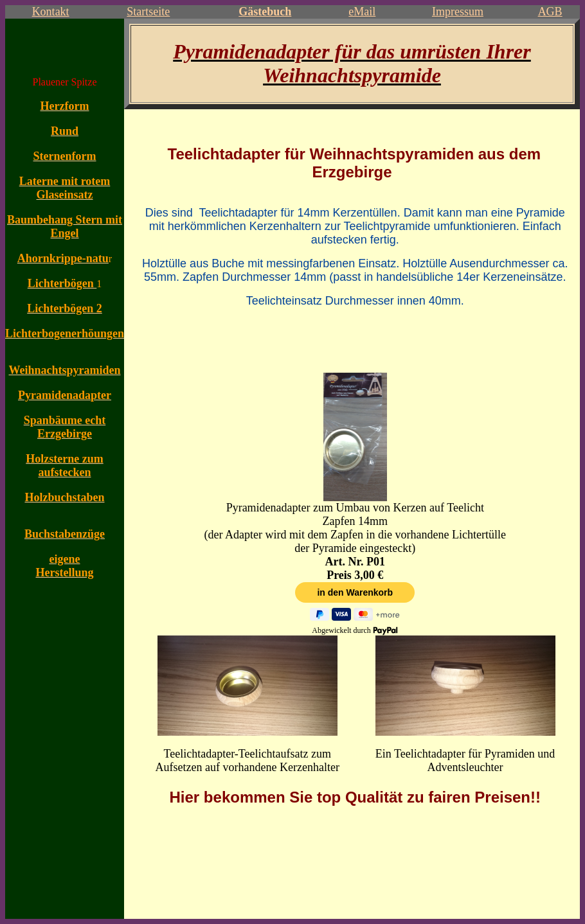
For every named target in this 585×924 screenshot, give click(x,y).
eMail (362, 12)
